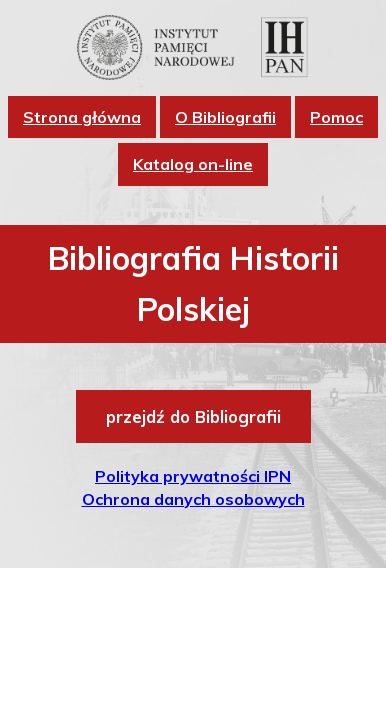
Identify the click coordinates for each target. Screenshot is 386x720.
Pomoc (336, 117)
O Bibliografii (225, 117)
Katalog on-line (193, 164)
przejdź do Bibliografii (193, 416)
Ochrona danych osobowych (193, 499)
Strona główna (82, 117)
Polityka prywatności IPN (193, 476)
